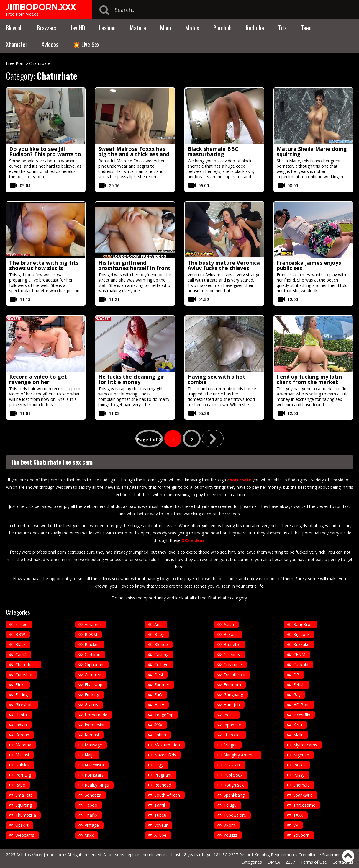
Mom (166, 28)
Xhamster (17, 44)
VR (296, 825)
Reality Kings (97, 785)
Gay (297, 695)
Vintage (92, 825)
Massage (93, 745)
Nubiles (22, 765)
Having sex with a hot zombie (217, 379)
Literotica (233, 735)
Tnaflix (91, 815)
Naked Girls (165, 755)
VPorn (229, 825)
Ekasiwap (94, 685)
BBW (20, 634)
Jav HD (78, 28)
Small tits (24, 795)
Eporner (162, 685)
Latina (160, 735)
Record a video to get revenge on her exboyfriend (38, 382)
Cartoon (92, 654)
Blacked (92, 644)
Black (21, 644)
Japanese (232, 725)
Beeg (159, 634)
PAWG (299, 765)
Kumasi (92, 735)
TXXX (298, 815)
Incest (229, 715)
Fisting (22, 695)
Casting (161, 654)
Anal (158, 624)
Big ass (231, 634)
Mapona (23, 745)
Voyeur (161, 825)
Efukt (20, 685)
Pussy (299, 775)
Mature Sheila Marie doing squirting (312, 151)
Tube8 (160, 815)
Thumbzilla (26, 815)
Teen (306, 28)
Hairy (159, 705)
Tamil (160, 805)
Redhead (163, 785)
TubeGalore (235, 815)
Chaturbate (26, 665)
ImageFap (164, 715)
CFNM (299, 654)
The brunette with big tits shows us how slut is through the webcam (44, 268)
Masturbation (167, 745)
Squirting (24, 805)
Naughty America (240, 755)
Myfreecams (305, 745)
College (161, 665)
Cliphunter (94, 665)
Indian (21, 725)
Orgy (159, 765)
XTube (160, 835)
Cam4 (21, 654)
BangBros (303, 624)
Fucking (92, 695)
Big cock (301, 634)
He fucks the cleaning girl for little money (132, 379)
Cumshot (24, 675)
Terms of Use (314, 862)
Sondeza (93, 795)
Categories (252, 862)
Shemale (301, 785)
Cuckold (301, 665)
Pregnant (163, 775)
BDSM (91, 634)
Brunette (232, 644)
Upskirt (22, 825)
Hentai (22, 715)
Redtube (255, 28)
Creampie (233, 665)
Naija (90, 755)
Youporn (301, 835)
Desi (159, 675)
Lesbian (107, 28)
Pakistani (232, 765)
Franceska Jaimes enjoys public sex (309, 265)
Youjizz (230, 835)
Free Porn (15, 63)
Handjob (232, 705)
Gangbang (233, 695)
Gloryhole (24, 705)
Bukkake (301, 644)
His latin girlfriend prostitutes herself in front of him (134, 268)
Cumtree (93, 675)
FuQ (158, 695)
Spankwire (303, 795)
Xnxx (89, 835)
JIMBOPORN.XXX (41, 7)
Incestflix (302, 715)
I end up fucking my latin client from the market (309, 379)
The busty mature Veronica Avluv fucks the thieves (224, 265)
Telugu (230, 805)
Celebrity (232, 654)
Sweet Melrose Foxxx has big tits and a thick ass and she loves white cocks (134, 154)
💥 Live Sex (86, 44)
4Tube (21, 624)
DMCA (274, 862)
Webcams (25, 835)
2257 (290, 862)
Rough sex (234, 785)
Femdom (232, 685)
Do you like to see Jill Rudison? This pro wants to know (45, 154)
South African (167, 795)
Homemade (96, 715)
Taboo (91, 805)
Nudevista (94, 765)
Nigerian (301, 755)
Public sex (233, 775)
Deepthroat (235, 675)
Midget (230, 745)
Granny (91, 705)
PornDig (23, 775)
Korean (22, 735)
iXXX (158, 725)
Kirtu (298, 725)
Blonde (161, 644)
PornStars (94, 775)
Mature (138, 28)
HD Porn (301, 705)
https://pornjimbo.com (43, 855)
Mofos (192, 28)
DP (296, 675)
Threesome (304, 805)
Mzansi (22, 755)
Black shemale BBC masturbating (213, 151)
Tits (282, 28)
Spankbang (234, 795)
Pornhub (222, 28)
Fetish (299, 685)
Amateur (93, 624)
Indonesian (95, 725)
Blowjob (14, 28)
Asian (229, 624)
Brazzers (47, 28)
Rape (20, 785)
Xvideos (50, 44)
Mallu (298, 735)
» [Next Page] (213, 439)
